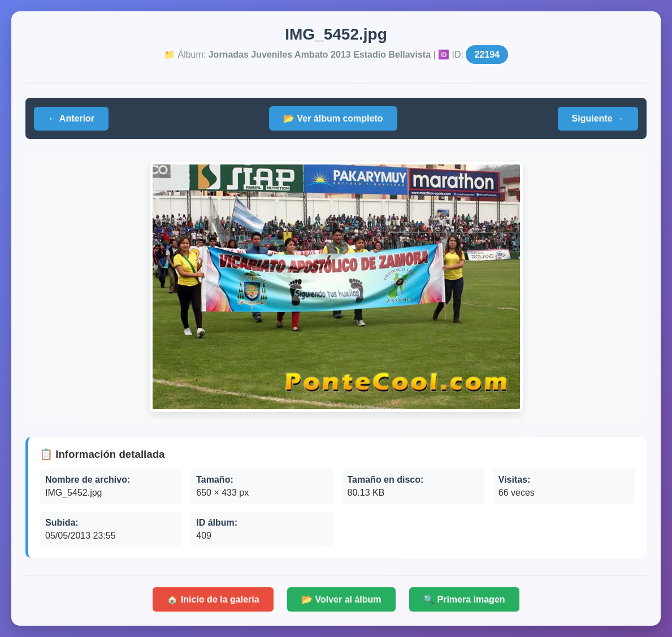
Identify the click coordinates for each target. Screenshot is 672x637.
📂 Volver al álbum (341, 599)
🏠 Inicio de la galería (213, 599)
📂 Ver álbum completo (333, 118)
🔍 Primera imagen (464, 599)
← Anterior (71, 118)
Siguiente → (598, 118)
